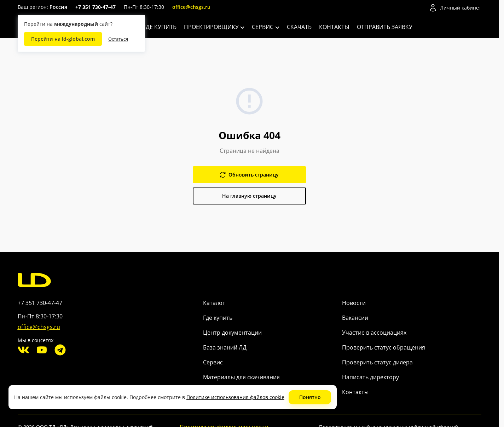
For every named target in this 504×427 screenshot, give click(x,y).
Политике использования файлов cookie (235, 397)
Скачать (299, 27)
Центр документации (232, 333)
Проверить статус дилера (377, 362)
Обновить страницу (249, 175)
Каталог (214, 303)
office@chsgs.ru (191, 7)
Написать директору (370, 377)
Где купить (160, 27)
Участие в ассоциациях (374, 333)
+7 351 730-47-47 (95, 7)
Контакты (334, 27)
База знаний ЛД (225, 347)
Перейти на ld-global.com (63, 39)
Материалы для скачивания (241, 377)
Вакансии (355, 318)
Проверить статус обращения (384, 347)
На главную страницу (249, 196)
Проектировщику (214, 27)
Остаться (118, 39)
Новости (354, 303)
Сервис (266, 27)
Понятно (310, 397)
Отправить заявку (385, 27)
